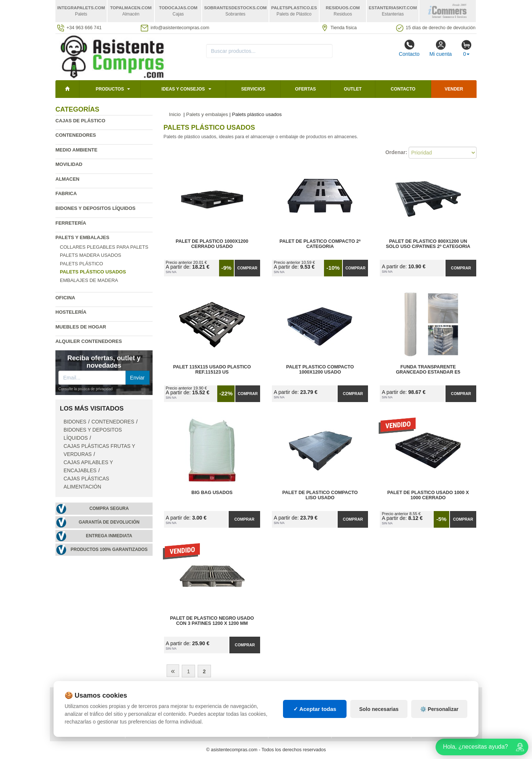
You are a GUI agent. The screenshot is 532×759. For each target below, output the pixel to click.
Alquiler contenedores (89, 341)
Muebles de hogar (81, 327)
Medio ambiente (76, 150)
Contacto (409, 48)
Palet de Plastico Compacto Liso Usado (320, 495)
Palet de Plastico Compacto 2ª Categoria (320, 244)
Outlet (353, 89)
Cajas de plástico (80, 121)
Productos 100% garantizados (109, 549)
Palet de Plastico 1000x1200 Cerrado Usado (212, 244)
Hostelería (71, 312)
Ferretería (71, 223)
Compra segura (109, 508)
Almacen (67, 179)
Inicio (175, 114)
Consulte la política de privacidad (86, 389)
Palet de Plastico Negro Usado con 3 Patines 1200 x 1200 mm (212, 621)
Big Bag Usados (212, 493)
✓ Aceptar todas (315, 712)
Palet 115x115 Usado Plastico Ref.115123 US (212, 370)
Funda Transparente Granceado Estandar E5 (428, 370)
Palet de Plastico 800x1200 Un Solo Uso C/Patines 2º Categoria (428, 244)
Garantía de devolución (109, 522)
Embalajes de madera (89, 280)
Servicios (253, 89)
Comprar (247, 268)
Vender (454, 89)
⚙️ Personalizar (439, 712)
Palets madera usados (91, 255)
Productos (110, 89)
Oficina (65, 298)
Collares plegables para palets (104, 247)
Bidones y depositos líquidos (96, 208)
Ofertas (306, 89)
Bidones (75, 422)
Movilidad (69, 164)
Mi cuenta (441, 48)
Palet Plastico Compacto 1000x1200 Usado (320, 370)
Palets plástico (81, 264)
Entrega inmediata (109, 536)
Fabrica (66, 193)
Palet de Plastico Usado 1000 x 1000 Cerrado (428, 495)
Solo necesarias (379, 712)
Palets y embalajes (82, 237)
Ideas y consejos (183, 89)
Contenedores (76, 135)
